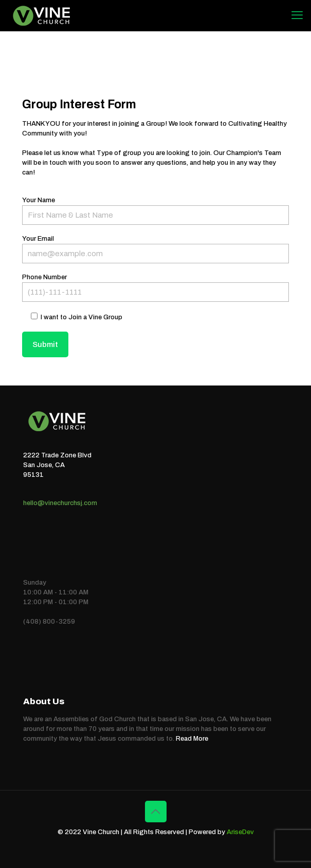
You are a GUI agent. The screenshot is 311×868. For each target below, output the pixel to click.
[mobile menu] (297, 15)
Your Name (155, 211)
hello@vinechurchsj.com (60, 503)
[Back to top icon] (156, 812)
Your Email (155, 249)
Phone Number (155, 288)
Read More (192, 739)
